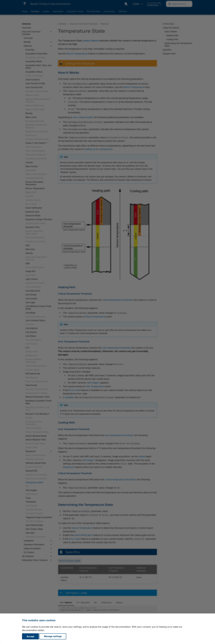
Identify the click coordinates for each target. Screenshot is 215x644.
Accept (30, 636)
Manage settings (53, 636)
